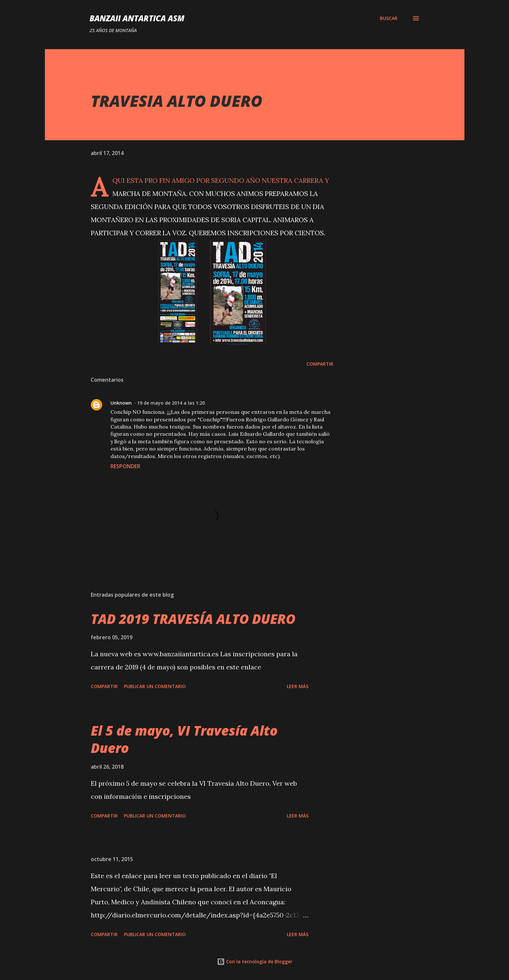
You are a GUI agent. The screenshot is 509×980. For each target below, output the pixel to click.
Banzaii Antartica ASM (137, 18)
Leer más (298, 686)
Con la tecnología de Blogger (255, 961)
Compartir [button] (320, 364)
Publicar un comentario (155, 686)
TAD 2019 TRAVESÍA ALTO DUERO (193, 619)
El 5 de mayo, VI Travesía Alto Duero (184, 739)
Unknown (121, 403)
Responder (125, 466)
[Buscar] (389, 18)
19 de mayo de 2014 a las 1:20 (171, 403)
